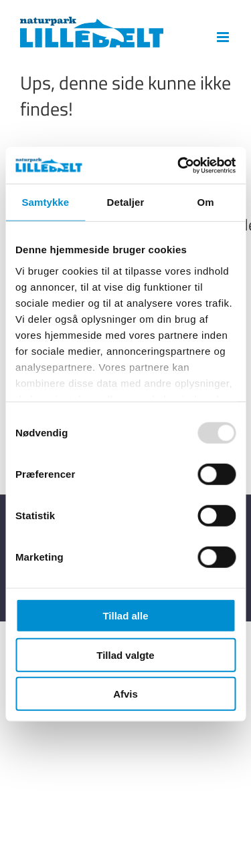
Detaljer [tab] (126, 202)
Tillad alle (125, 616)
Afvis (125, 694)
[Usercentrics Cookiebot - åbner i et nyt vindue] (179, 165)
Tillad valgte (125, 655)
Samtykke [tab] (45, 202)
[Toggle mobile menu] (224, 37)
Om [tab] (206, 202)
